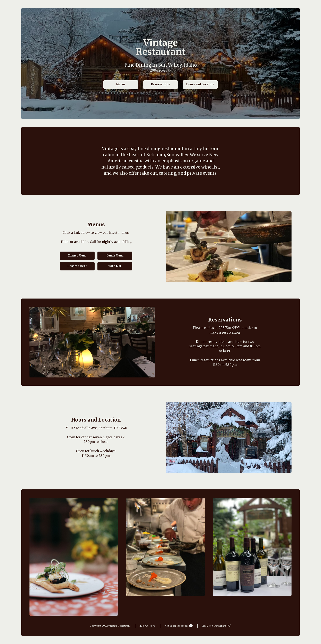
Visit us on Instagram (216, 626)
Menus (121, 84)
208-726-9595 (161, 70)
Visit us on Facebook (179, 626)
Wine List (115, 266)
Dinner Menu (77, 256)
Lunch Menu (115, 256)
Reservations (160, 84)
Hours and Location (200, 84)
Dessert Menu (77, 266)
